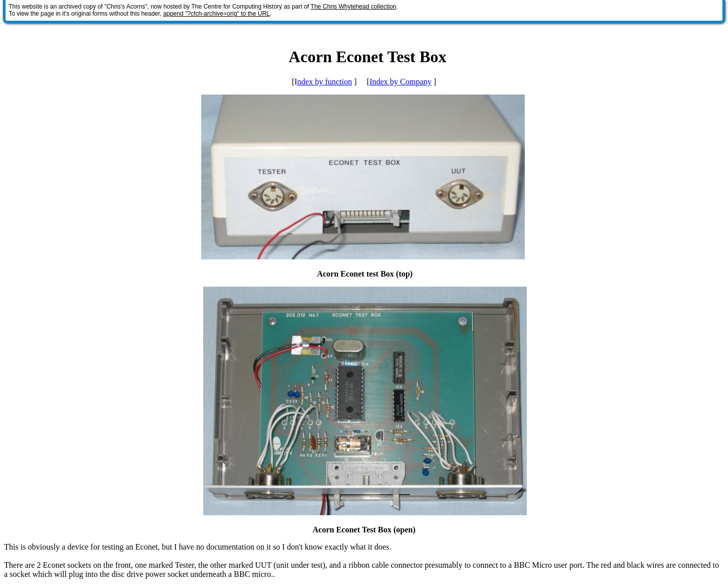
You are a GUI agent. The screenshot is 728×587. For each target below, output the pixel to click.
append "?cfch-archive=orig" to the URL (217, 14)
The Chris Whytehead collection (353, 7)
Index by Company (401, 82)
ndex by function (325, 82)
